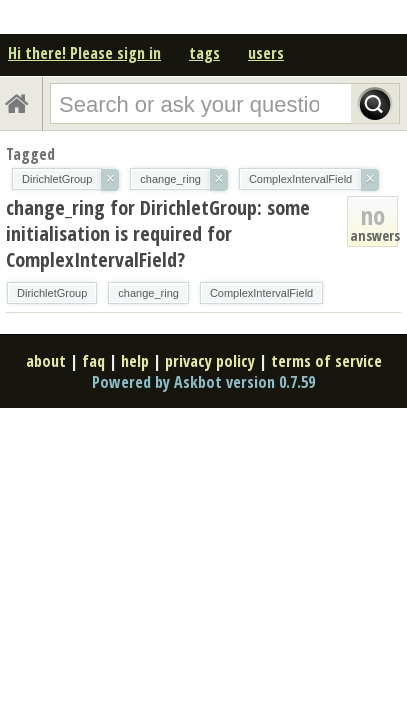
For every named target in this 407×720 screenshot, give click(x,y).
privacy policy (210, 361)
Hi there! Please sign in (84, 53)
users (266, 53)
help (135, 361)
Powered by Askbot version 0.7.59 (203, 382)
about (46, 361)
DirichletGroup (52, 293)
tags (204, 53)
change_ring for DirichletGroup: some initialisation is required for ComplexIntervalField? (158, 233)
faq (93, 361)
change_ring (148, 293)
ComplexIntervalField (261, 293)
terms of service (326, 361)
